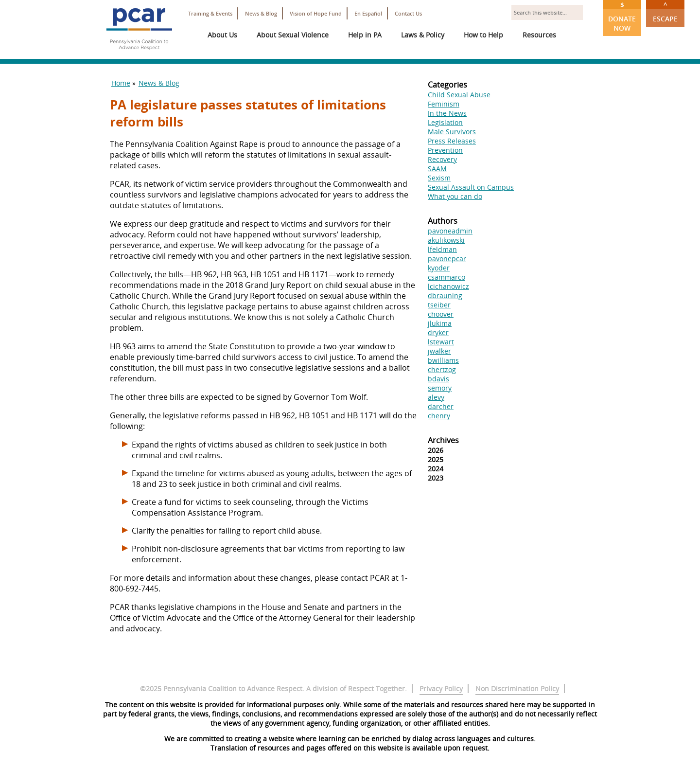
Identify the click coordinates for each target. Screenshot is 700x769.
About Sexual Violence (293, 35)
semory (440, 388)
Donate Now (622, 16)
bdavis (438, 379)
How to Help (483, 35)
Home (121, 83)
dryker (438, 332)
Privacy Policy (441, 689)
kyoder (439, 268)
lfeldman (442, 249)
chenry (439, 416)
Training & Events (210, 13)
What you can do (455, 196)
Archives (443, 440)
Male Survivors (452, 132)
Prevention (445, 150)
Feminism (444, 104)
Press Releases (452, 141)
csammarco (446, 277)
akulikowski (446, 240)
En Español (368, 13)
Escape (665, 12)
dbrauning (445, 295)
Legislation (445, 122)
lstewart (441, 342)
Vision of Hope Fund (316, 13)
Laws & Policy (423, 35)
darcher (441, 406)
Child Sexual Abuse (459, 95)
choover (441, 314)
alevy (436, 397)
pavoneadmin (450, 231)
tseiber (439, 305)
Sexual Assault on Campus (471, 187)
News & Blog (261, 13)
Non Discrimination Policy (517, 689)
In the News (447, 113)
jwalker (439, 351)
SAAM (437, 169)
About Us (222, 35)
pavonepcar (447, 259)
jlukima (440, 323)
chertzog (442, 369)
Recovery (442, 159)
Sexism (439, 178)
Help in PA (365, 35)
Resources (539, 35)
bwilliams (443, 360)
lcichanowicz (448, 286)
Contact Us (408, 13)
